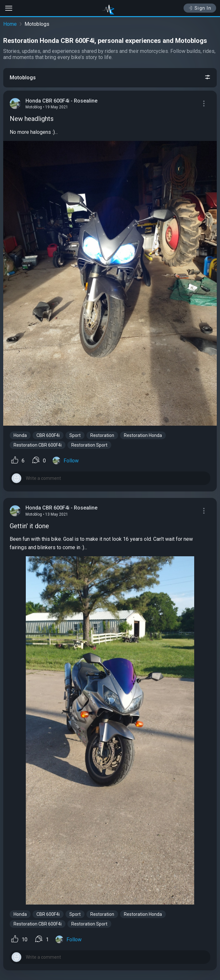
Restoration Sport (89, 445)
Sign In (200, 8)
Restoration (102, 435)
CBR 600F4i (48, 435)
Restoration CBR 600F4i (38, 445)
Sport (75, 435)
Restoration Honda (143, 435)
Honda (20, 435)
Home (10, 24)
